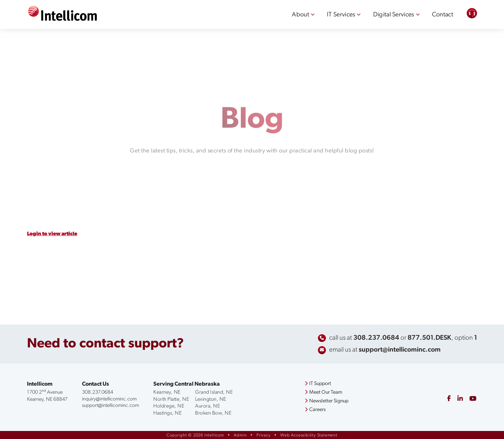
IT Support (318, 384)
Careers (315, 410)
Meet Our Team (324, 392)
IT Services (341, 15)
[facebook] (449, 399)
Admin (240, 435)
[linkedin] (460, 399)
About (301, 15)
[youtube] (473, 399)
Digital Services (394, 15)
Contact (443, 15)
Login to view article (52, 234)
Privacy (264, 435)
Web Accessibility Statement (309, 435)
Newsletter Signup (327, 401)
